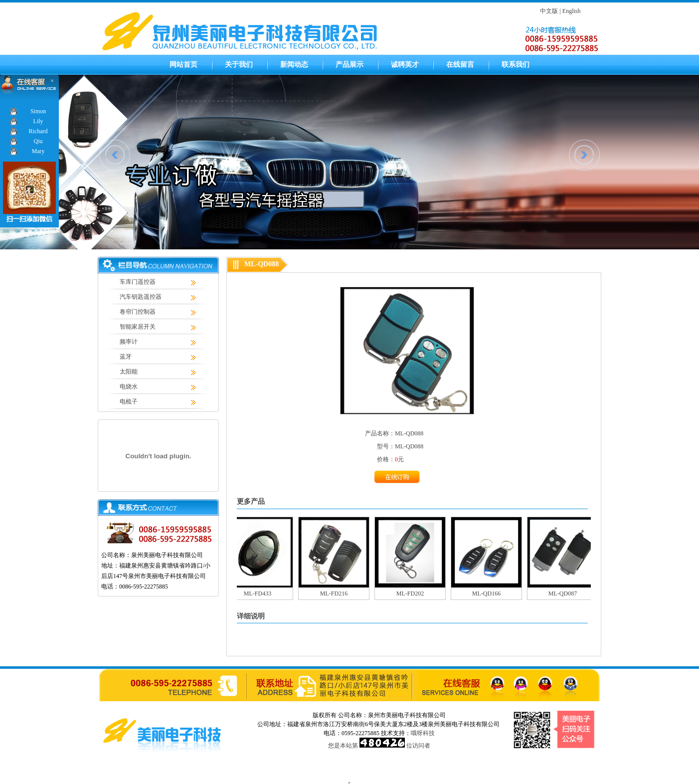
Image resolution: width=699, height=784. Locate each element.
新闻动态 (294, 65)
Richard (38, 131)
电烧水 (129, 387)
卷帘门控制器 (138, 312)
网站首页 (183, 65)
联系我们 (516, 65)
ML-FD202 (413, 593)
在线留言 (460, 65)
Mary (38, 151)
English (572, 11)
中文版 (549, 11)
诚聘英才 (405, 65)
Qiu (38, 141)
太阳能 (129, 372)
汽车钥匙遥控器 (141, 297)
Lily (38, 121)
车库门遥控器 (138, 282)
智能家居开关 (138, 327)
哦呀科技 (423, 733)
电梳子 (129, 401)
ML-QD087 (565, 593)
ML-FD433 (260, 593)
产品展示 (349, 65)
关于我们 (239, 65)
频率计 (129, 342)
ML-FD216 (336, 593)
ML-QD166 (489, 593)
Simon (38, 111)
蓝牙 (126, 357)
